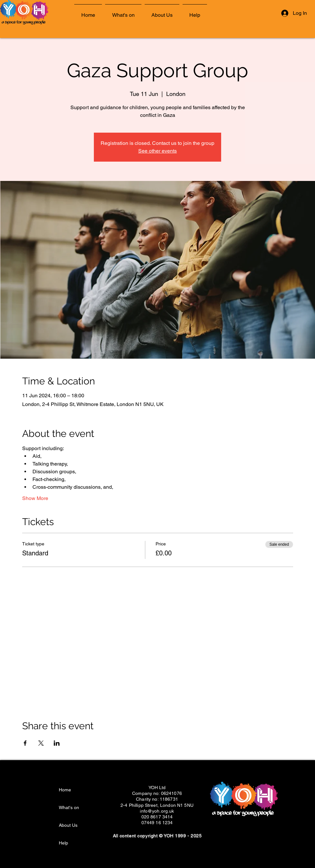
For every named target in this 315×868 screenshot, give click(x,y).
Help (63, 843)
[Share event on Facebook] (25, 743)
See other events (157, 151)
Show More (35, 498)
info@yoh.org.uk (157, 811)
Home (65, 790)
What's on (69, 807)
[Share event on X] (41, 743)
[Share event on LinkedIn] (57, 743)
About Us (68, 825)
